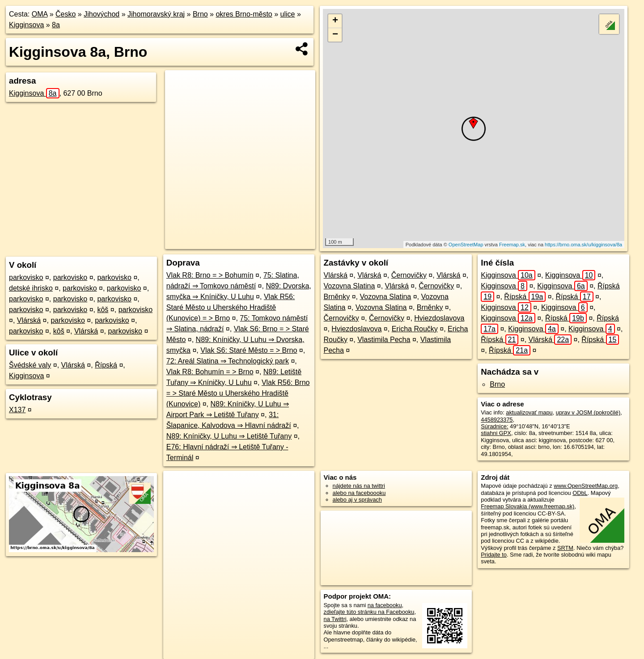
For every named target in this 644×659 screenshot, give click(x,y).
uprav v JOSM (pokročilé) (588, 412)
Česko (66, 14)
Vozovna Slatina (350, 286)
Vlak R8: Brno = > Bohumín (210, 275)
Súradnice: (494, 426)
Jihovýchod (102, 14)
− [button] (335, 35)
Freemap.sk (512, 245)
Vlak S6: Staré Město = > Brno (249, 350)
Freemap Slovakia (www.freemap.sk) (527, 506)
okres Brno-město (244, 14)
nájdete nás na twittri (359, 486)
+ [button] (335, 21)
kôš (103, 310)
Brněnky (337, 297)
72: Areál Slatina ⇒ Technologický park (228, 361)
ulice (288, 14)
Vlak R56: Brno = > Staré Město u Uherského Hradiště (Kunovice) (238, 393)
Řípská (106, 365)
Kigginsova (26, 25)
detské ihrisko (31, 288)
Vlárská (29, 320)
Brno (200, 14)
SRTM (565, 548)
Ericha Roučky (415, 329)
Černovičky (409, 275)
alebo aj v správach (357, 500)
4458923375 (497, 420)
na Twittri (335, 619)
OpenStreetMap (466, 245)
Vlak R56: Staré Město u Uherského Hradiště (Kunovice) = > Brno (231, 307)
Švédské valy (30, 365)
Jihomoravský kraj (156, 14)
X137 (17, 410)
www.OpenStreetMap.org (586, 486)
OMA (40, 14)
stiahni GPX (496, 433)
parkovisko (26, 277)
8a (56, 25)
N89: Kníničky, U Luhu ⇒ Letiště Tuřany (229, 436)
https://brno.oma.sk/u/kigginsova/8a (583, 245)
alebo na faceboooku (359, 493)
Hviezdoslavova (439, 318)
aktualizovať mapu (529, 412)
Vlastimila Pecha (384, 340)
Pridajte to (494, 555)
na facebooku (385, 605)
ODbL (580, 493)
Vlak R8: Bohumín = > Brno (210, 372)
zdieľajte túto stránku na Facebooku (369, 612)
